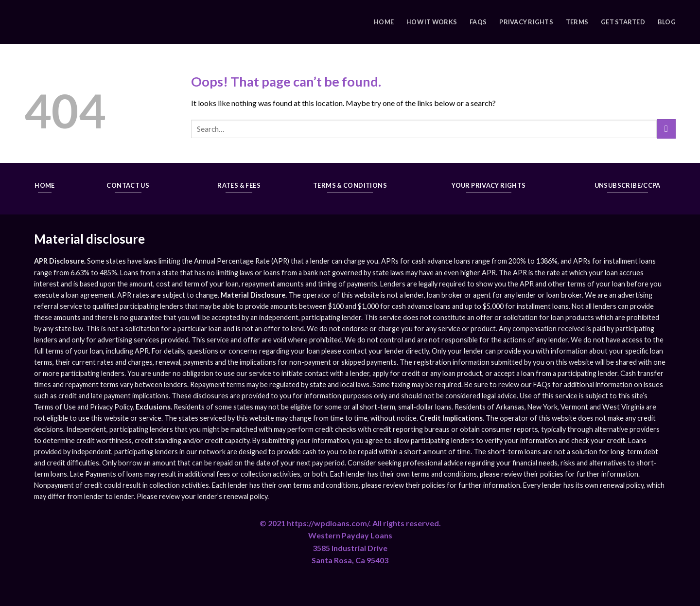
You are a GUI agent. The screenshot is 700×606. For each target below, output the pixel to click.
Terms (577, 22)
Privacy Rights (526, 22)
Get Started (623, 22)
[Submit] (666, 129)
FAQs (478, 22)
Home (384, 22)
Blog (667, 22)
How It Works (432, 22)
